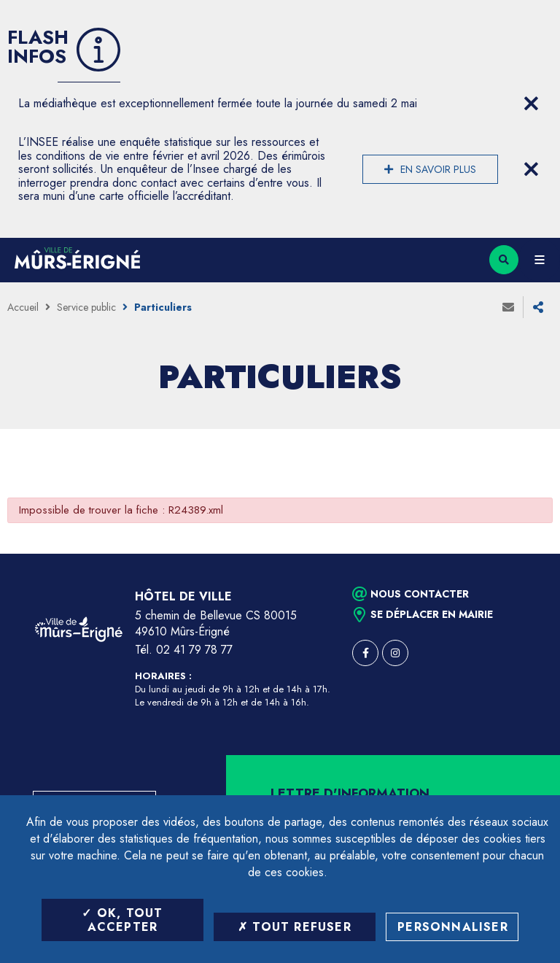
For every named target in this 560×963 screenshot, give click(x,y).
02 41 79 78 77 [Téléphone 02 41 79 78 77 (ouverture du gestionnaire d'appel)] (194, 650)
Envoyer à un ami (508, 307)
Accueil (23, 307)
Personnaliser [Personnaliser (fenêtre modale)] (453, 927)
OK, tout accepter (122, 920)
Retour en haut (524, 554)
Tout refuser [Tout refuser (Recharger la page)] (295, 927)
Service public (86, 307)
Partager (538, 307)
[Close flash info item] (531, 104)
